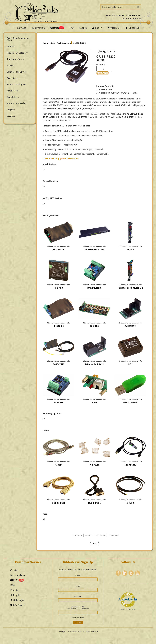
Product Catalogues (16, 84)
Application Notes (15, 59)
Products (11, 47)
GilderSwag (12, 78)
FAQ (72, 28)
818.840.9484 (134, 15)
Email (78, 586)
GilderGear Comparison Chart (18, 39)
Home (45, 43)
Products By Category (17, 53)
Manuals (11, 65)
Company (78, 596)
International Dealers (17, 103)
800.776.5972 (119, 15)
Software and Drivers (17, 72)
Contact (21, 28)
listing (102, 51)
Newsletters (13, 91)
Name (78, 575)
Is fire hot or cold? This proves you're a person (78, 608)
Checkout (132, 28)
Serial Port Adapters (61, 43)
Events (83, 28)
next (111, 51)
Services (11, 116)
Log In (97, 28)
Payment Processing (128, 609)
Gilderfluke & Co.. (78, 632)
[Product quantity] (104, 69)
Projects (11, 110)
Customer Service (28, 562)
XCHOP (96, 632)
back (95, 543)
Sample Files (13, 97)
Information (38, 28)
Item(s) (114, 28)
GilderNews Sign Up (78, 562)
